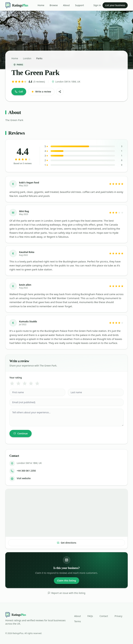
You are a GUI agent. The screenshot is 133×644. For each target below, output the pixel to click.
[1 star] (12, 383)
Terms (78, 621)
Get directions (67, 543)
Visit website (24, 478)
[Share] (60, 92)
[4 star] (31, 383)
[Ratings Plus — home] (17, 5)
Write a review (41, 92)
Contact (104, 616)
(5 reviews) (39, 82)
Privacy (119, 616)
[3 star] (25, 383)
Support (80, 5)
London (27, 58)
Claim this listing (66, 581)
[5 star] (37, 383)
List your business (115, 5)
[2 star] (18, 383)
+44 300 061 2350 (26, 471)
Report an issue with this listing (66, 593)
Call (19, 92)
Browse (54, 5)
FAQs (90, 616)
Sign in (97, 5)
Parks (39, 58)
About (66, 5)
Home (41, 5)
